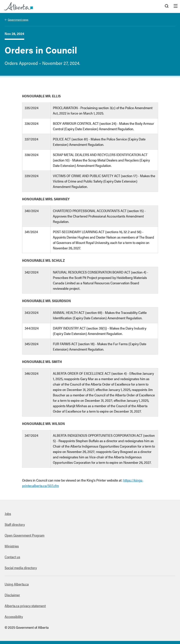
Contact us (12, 557)
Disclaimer (12, 595)
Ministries (12, 546)
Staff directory (15, 524)
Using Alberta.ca (17, 584)
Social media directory (21, 568)
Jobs (8, 514)
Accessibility (14, 616)
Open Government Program (25, 535)
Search (167, 6)
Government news (18, 20)
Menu (176, 6)
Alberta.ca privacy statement (25, 606)
